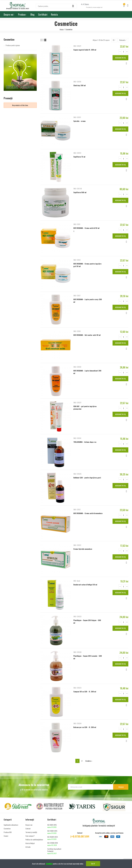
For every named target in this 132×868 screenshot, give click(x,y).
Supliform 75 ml (79, 157)
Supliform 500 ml (80, 192)
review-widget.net (98, 7)
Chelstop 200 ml (80, 85)
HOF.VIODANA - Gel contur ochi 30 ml (87, 335)
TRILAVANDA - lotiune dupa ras (85, 442)
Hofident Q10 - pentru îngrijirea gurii (87, 478)
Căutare (73, 6)
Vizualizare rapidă (126, 63)
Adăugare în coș (120, 58)
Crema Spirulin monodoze (83, 549)
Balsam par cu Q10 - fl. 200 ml (85, 727)
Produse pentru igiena (13, 45)
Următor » (89, 761)
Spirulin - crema (79, 121)
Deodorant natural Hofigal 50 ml (85, 585)
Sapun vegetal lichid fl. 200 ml (85, 50)
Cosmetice (9, 40)
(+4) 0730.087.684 (80, 836)
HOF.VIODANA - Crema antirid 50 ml (86, 228)
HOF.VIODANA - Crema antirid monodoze (88, 513)
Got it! (93, 864)
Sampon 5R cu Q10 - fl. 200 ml (85, 691)
